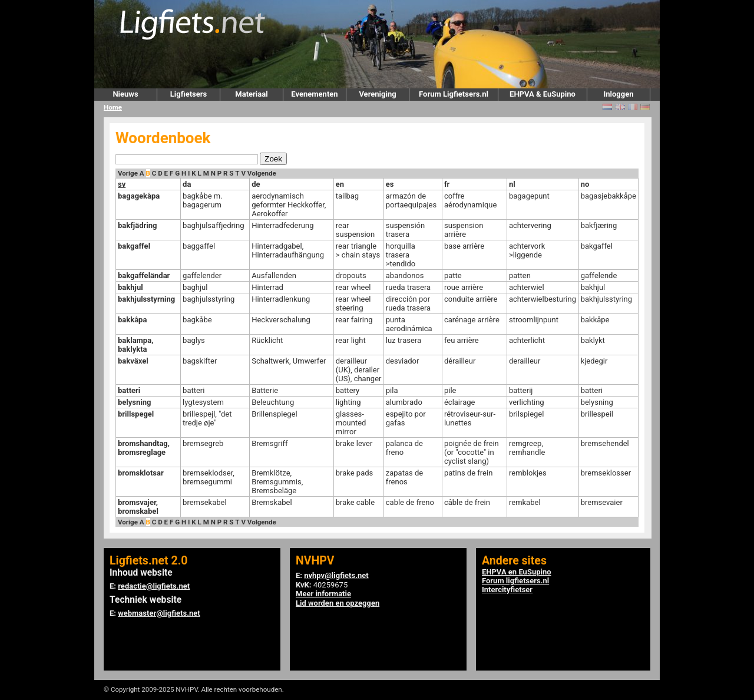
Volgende (262, 173)
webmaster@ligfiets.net (159, 613)
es (390, 184)
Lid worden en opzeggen (338, 603)
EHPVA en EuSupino (517, 572)
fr (447, 184)
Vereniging (377, 94)
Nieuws (125, 94)
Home (113, 107)
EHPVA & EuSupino (543, 94)
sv (122, 184)
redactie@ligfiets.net (154, 586)
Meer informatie (323, 594)
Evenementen (314, 94)
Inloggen (618, 94)
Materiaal (251, 94)
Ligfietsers (188, 94)
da (187, 184)
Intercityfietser (507, 590)
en (340, 184)
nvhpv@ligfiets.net (336, 575)
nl (512, 184)
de (256, 184)
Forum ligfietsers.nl (515, 581)
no (585, 184)
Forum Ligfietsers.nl (454, 94)
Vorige (128, 173)
